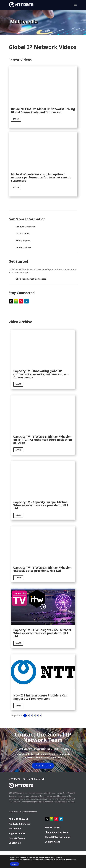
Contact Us (15, 843)
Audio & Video (23, 247)
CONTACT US (43, 766)
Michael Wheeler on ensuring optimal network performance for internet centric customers (41, 177)
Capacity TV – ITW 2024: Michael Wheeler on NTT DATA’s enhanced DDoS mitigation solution (43, 440)
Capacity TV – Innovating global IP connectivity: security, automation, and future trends (41, 374)
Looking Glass (52, 842)
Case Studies (23, 234)
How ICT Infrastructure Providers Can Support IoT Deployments (40, 697)
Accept (15, 864)
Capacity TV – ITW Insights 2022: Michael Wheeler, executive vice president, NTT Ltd (42, 633)
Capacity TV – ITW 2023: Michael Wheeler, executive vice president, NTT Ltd (42, 569)
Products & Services (19, 824)
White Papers (23, 240)
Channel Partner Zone (57, 832)
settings (73, 860)
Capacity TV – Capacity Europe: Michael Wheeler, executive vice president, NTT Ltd (41, 505)
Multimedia (15, 829)
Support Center (17, 833)
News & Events (17, 838)
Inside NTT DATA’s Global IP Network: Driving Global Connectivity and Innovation (43, 110)
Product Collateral (26, 227)
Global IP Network (19, 819)
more (16, 119)
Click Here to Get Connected (31, 279)
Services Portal (53, 827)
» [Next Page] (40, 715)
